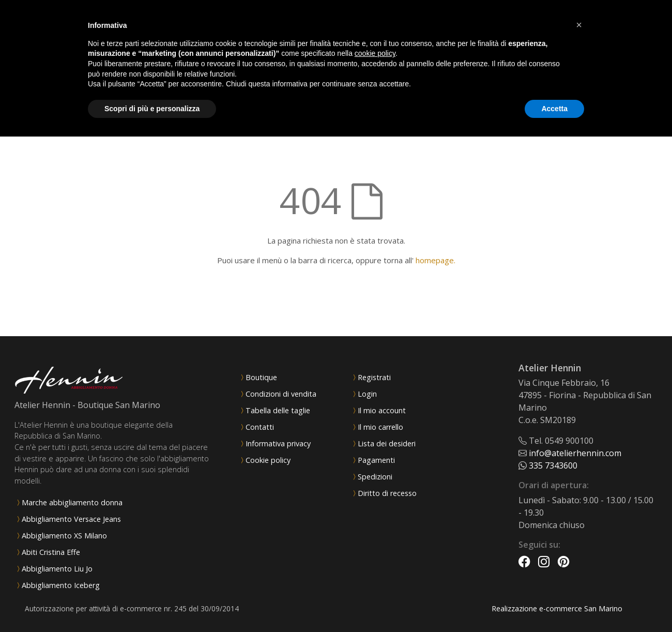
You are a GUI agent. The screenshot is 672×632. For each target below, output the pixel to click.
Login (367, 394)
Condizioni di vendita (281, 394)
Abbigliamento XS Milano (64, 536)
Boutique (261, 377)
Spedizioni (375, 477)
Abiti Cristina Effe (51, 552)
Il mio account (382, 410)
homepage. (436, 260)
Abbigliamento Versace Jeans (71, 519)
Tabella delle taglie (278, 410)
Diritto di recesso (387, 493)
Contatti (260, 427)
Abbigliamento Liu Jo (57, 569)
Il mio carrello (380, 427)
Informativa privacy (278, 443)
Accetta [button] (554, 109)
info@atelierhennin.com (575, 453)
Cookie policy (268, 460)
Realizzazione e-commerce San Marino (557, 608)
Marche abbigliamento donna (72, 502)
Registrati (374, 377)
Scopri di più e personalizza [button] (152, 109)
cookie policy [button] (375, 53)
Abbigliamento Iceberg (61, 585)
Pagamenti (376, 460)
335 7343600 (553, 465)
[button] (579, 25)
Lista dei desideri (387, 443)
